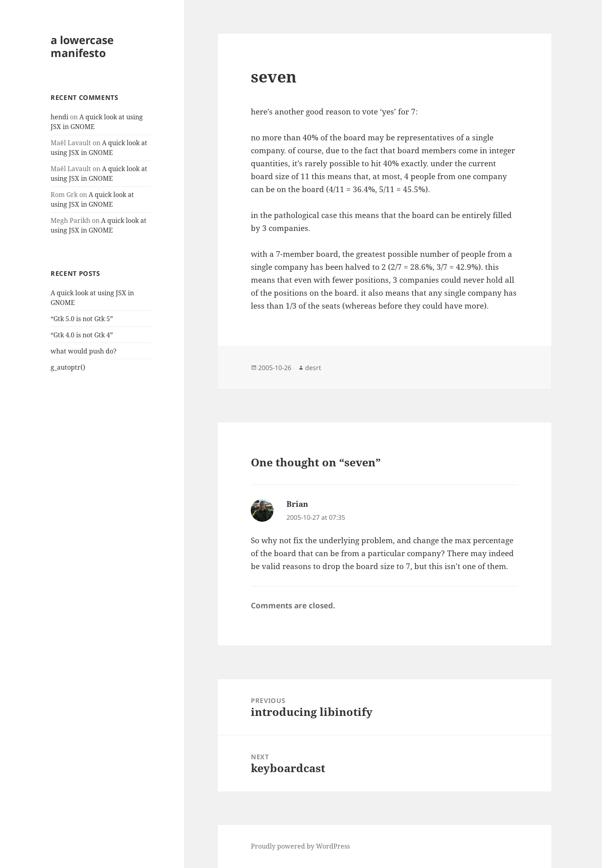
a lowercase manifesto (82, 46)
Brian (297, 504)
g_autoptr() (68, 367)
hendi (59, 117)
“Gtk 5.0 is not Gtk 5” (82, 319)
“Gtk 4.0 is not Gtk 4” (82, 335)
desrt (313, 368)
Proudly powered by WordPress (300, 846)
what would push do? (84, 351)
